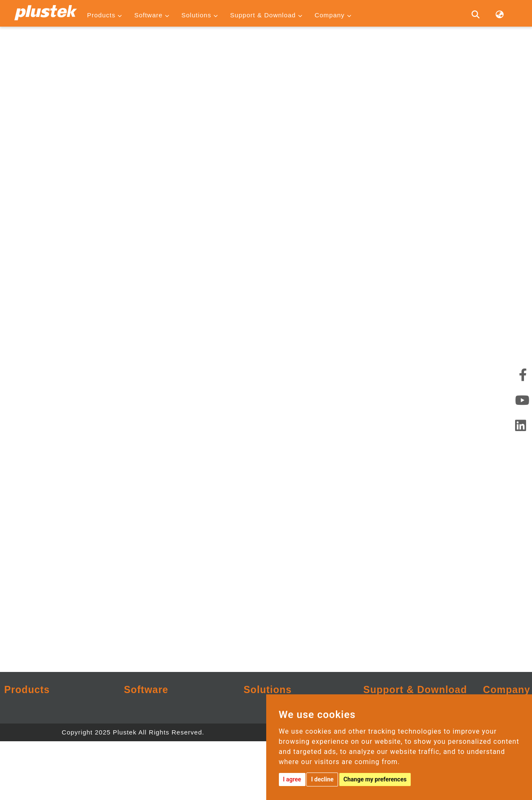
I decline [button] (322, 779)
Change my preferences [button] (375, 779)
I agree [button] (292, 779)
